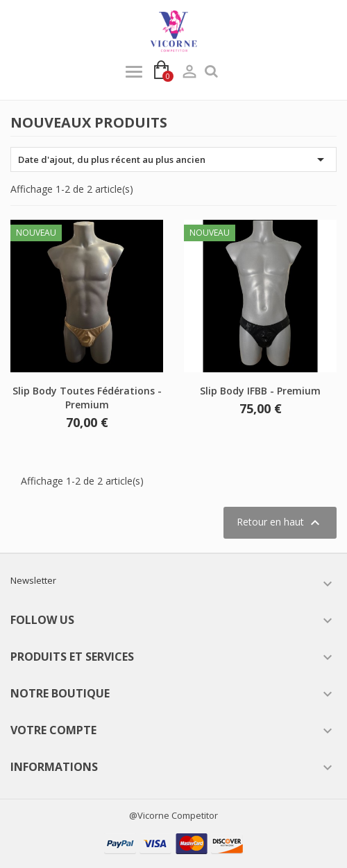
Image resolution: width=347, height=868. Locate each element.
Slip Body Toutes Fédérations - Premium (87, 398)
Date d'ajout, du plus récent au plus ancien (173, 159)
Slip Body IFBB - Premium (260, 391)
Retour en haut (280, 523)
